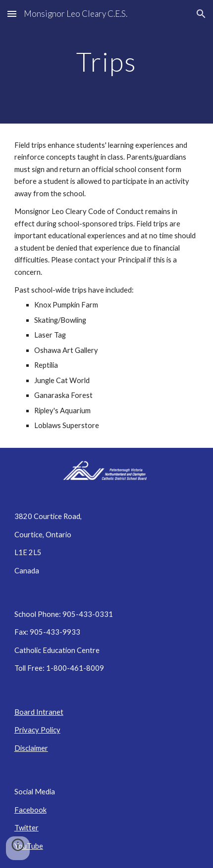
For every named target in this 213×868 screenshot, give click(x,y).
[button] (12, 14)
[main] (107, 62)
